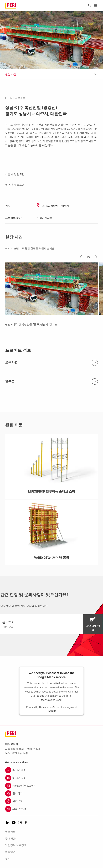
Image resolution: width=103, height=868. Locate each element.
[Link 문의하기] (51, 793)
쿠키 (8, 859)
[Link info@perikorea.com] (51, 786)
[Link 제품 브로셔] (51, 809)
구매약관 (10, 839)
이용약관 (10, 852)
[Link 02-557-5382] (51, 778)
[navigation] (18, 98)
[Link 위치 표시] (51, 801)
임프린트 (10, 832)
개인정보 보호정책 (16, 845)
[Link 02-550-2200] (51, 770)
